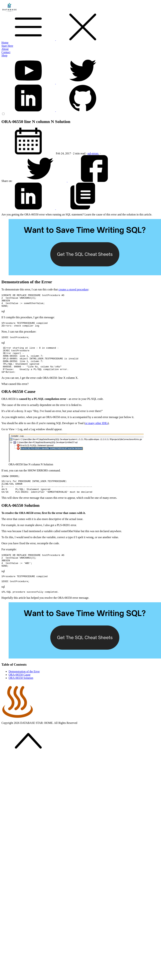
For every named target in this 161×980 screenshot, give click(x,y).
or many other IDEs (97, 433)
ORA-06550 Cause (20, 692)
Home (5, 43)
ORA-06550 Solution (21, 695)
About (5, 49)
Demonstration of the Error (24, 689)
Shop (4, 55)
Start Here (7, 46)
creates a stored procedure (74, 289)
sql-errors (93, 153)
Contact (6, 52)
